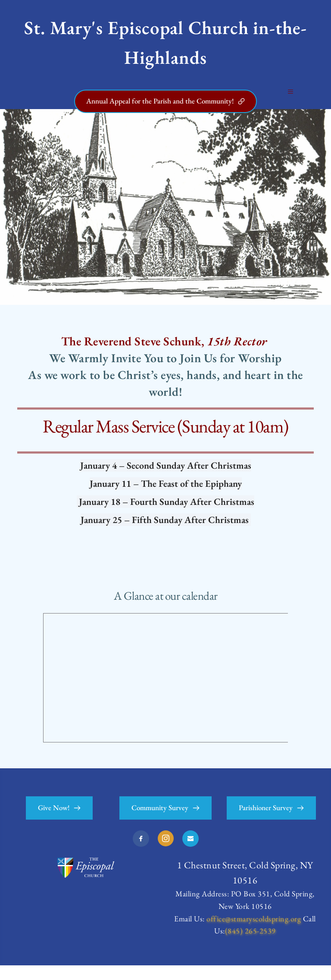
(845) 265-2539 (250, 945)
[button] (289, 99)
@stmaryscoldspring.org (263, 933)
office (216, 933)
